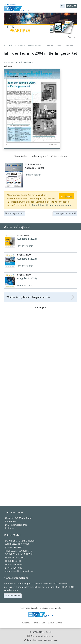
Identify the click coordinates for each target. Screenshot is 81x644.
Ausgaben (21, 45)
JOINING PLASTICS (14, 547)
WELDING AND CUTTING (17, 544)
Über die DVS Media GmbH (19, 518)
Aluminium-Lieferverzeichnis (20, 571)
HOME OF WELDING (15, 558)
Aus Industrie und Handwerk (18, 62)
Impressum (39, 623)
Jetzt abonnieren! (13, 595)
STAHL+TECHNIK (13, 568)
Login (66, 196)
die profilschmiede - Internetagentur (42, 640)
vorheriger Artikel (14, 213)
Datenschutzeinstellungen (42, 636)
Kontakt (26, 623)
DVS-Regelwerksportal (16, 525)
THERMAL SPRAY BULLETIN (19, 551)
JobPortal (10, 528)
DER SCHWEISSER (14, 564)
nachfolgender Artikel (65, 213)
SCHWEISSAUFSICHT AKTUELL (20, 554)
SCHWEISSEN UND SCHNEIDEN (21, 541)
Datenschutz (55, 623)
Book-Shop (11, 521)
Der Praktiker (9, 45)
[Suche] (62, 6)
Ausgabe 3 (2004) (34, 45)
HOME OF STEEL (13, 561)
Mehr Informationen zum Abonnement (52, 205)
